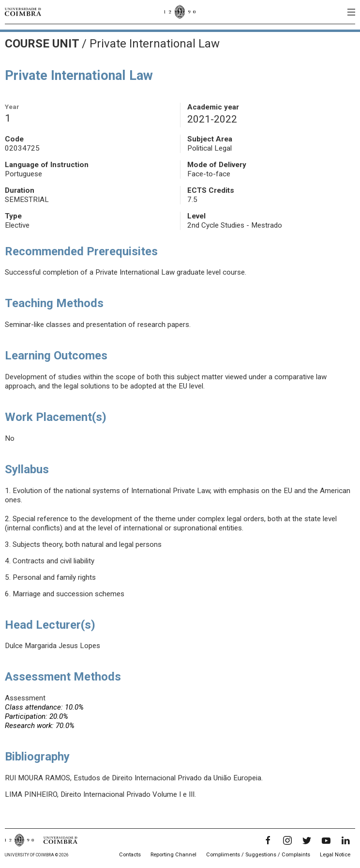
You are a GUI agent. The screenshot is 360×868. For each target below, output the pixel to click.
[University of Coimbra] (23, 12)
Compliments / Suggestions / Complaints (258, 855)
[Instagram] (287, 840)
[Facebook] (268, 840)
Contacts (130, 855)
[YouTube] (326, 840)
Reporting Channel (173, 855)
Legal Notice (335, 855)
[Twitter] (307, 840)
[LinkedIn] (345, 840)
